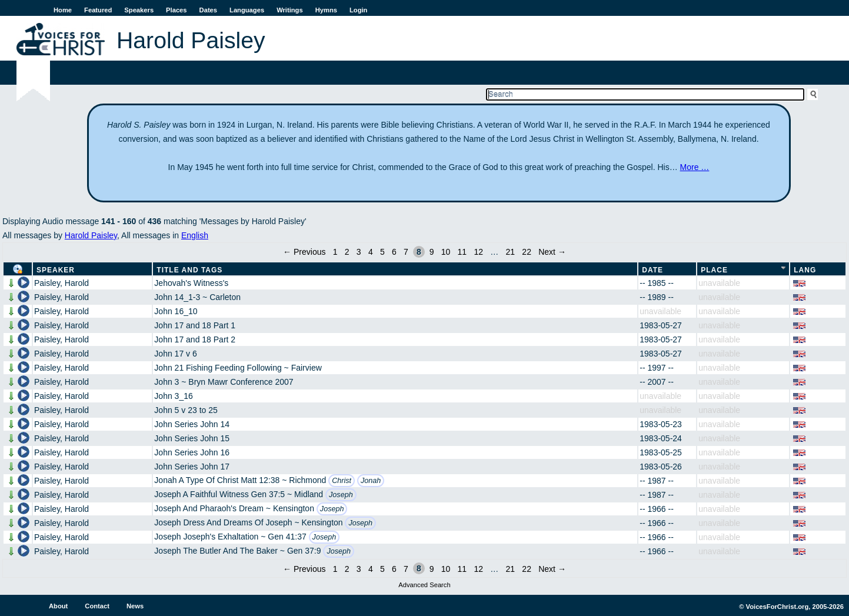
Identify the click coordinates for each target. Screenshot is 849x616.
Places (176, 10)
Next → (552, 252)
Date (652, 270)
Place (714, 270)
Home (63, 10)
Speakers (139, 10)
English (195, 235)
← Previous (304, 252)
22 (527, 252)
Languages (247, 10)
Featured (98, 10)
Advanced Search (424, 585)
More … (695, 167)
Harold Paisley (91, 235)
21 (511, 252)
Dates (208, 10)
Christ (342, 481)
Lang (805, 270)
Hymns (326, 10)
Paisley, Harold (61, 283)
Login (358, 10)
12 (478, 252)
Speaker (56, 270)
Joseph (341, 495)
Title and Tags (189, 270)
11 (462, 252)
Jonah (371, 481)
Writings (290, 10)
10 (446, 252)
